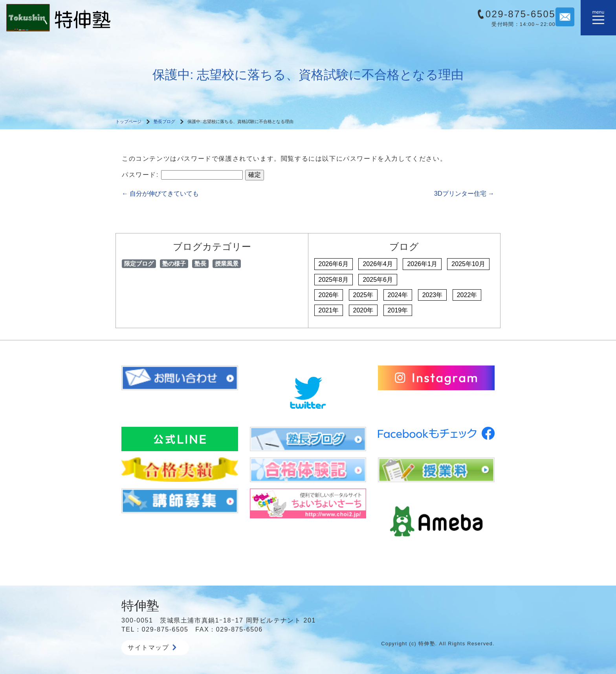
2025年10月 (468, 264)
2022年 (467, 295)
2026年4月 (378, 264)
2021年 (329, 310)
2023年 (433, 295)
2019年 (398, 310)
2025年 (363, 295)
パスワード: (182, 175)
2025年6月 (378, 280)
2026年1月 (422, 264)
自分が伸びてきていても (160, 194)
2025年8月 (334, 280)
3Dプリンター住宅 (464, 194)
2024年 (398, 295)
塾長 (200, 264)
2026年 (329, 295)
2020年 (363, 310)
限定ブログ (139, 264)
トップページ (128, 121)
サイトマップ (152, 647)
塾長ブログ (164, 121)
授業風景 (227, 264)
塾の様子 (174, 264)
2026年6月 (334, 264)
